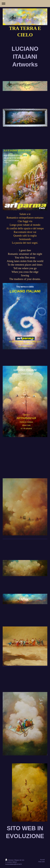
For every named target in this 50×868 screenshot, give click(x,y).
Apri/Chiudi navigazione (25, 4)
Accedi (42, 860)
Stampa (10, 860)
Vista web (41, 862)
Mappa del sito (19, 860)
